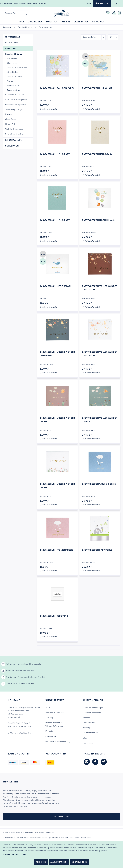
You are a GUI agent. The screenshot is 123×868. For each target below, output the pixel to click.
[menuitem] (16, 13)
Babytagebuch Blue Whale (97, 88)
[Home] (21, 22)
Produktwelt (89, 723)
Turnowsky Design (14, 110)
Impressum (88, 743)
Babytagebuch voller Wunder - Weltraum (100, 288)
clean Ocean (11, 119)
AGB (48, 708)
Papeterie (11, 49)
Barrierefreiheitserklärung (58, 742)
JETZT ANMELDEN (62, 817)
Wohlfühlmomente (14, 129)
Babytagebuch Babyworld (97, 550)
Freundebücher (13, 86)
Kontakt (49, 731)
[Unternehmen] (35, 22)
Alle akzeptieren (59, 862)
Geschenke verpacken (16, 105)
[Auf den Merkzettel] (48, 109)
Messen (87, 718)
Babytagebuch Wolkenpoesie (99, 484)
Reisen (8, 114)
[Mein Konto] (114, 13)
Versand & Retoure (54, 713)
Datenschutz (51, 737)
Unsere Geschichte (92, 713)
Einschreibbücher (14, 54)
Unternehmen (13, 37)
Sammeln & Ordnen (15, 95)
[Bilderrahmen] (81, 22)
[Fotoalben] (52, 22)
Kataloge (87, 728)
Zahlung (49, 718)
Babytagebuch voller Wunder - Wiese (57, 420)
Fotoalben (12, 43)
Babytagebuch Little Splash (56, 286)
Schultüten (12, 146)
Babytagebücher (13, 90)
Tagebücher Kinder (14, 77)
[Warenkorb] (120, 13)
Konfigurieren (79, 862)
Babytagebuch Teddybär (54, 616)
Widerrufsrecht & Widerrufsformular (54, 725)
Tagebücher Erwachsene (17, 68)
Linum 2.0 (10, 124)
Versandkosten (58, 838)
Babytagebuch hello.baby (55, 154)
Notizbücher (12, 59)
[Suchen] (25, 13)
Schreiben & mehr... (15, 134)
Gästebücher (12, 63)
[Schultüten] (98, 22)
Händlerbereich (90, 733)
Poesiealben (12, 81)
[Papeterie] (66, 22)
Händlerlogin (102, 4)
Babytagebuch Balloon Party (57, 88)
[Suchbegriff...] (16, 13)
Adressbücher (12, 72)
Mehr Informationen (16, 855)
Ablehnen (41, 862)
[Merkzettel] (108, 13)
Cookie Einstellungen (93, 708)
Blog (88, 4)
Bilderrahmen (14, 140)
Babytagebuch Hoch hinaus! (99, 220)
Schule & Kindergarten (16, 100)
